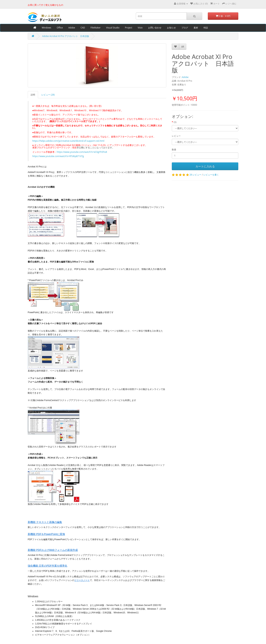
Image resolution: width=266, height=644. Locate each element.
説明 (33, 95)
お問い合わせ (155, 28)
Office (60, 28)
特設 (206, 28)
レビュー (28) (48, 95)
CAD (83, 28)
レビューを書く (211, 175)
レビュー (176, 136)
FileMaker (96, 28)
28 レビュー (196, 175)
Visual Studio (113, 28)
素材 (196, 28)
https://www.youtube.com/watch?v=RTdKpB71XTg (58, 156)
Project (128, 28)
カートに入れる (205, 166)
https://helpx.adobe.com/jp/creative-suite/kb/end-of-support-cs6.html (68, 141)
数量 (174, 150)
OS (175, 122)
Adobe (72, 28)
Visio (140, 28)
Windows (46, 28)
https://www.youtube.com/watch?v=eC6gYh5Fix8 (82, 152)
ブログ (185, 28)
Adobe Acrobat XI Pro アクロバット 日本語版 (66, 36)
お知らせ (171, 28)
